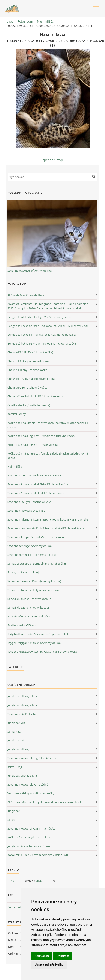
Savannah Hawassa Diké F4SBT (27, 511)
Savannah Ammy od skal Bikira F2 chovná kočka (38, 484)
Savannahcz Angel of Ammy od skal (30, 271)
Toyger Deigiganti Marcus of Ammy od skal (34, 643)
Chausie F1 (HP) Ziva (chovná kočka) (30, 352)
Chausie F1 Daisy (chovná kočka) (28, 361)
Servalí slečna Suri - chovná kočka (29, 616)
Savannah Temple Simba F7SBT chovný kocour (37, 537)
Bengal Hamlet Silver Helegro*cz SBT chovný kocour (40, 317)
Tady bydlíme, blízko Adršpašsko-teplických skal (38, 634)
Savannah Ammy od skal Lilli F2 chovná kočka (36, 493)
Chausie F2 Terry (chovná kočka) (28, 387)
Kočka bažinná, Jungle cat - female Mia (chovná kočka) (41, 436)
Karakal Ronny (17, 414)
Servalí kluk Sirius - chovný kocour (29, 599)
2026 (39, 881)
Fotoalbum (25, 21)
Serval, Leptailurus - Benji (23, 572)
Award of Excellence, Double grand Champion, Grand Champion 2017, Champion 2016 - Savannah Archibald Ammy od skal (48, 306)
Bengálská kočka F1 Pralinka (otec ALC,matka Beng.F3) (42, 335)
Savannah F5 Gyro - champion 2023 (30, 502)
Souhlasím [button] (42, 956)
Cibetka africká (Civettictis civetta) (29, 405)
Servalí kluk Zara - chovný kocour (28, 608)
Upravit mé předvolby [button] (49, 965)
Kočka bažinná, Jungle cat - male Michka (33, 445)
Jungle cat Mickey (18, 749)
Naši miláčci (46, 21)
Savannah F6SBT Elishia (22, 714)
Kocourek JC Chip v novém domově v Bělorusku (38, 855)
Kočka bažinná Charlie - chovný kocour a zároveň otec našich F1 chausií (48, 425)
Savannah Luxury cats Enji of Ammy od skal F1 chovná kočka (46, 528)
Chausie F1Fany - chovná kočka (27, 370)
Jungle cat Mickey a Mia (22, 696)
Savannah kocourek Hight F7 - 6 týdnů (32, 758)
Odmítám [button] (63, 956)
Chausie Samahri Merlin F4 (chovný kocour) (35, 396)
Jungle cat (14, 811)
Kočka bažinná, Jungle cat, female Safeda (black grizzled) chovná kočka (48, 456)
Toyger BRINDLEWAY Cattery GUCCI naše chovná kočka (42, 652)
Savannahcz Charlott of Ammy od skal (32, 555)
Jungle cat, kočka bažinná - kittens (29, 846)
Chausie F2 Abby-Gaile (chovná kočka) (31, 379)
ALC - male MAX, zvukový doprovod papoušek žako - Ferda (45, 802)
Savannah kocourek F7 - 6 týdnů (28, 784)
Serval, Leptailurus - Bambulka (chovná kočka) (37, 563)
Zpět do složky (53, 160)
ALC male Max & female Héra (26, 295)
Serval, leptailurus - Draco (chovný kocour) (34, 581)
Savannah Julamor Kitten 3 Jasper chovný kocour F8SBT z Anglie (48, 519)
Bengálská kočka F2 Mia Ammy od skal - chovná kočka (42, 343)
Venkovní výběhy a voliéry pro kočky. (31, 793)
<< (12, 881)
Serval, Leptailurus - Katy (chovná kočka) (33, 590)
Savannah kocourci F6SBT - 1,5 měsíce (31, 828)
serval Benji (15, 767)
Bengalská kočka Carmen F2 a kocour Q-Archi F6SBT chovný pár (48, 326)
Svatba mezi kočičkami (22, 625)
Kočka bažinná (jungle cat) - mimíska (30, 837)
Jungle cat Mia (16, 723)
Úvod (10, 21)
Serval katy (14, 732)
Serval (11, 820)
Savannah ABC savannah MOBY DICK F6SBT (35, 475)
